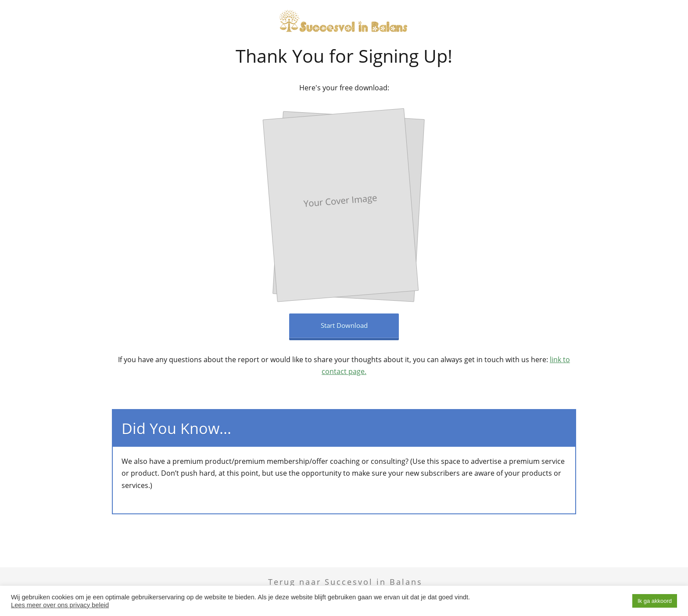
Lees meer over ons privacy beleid (60, 605)
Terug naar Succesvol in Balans (345, 582)
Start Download (344, 325)
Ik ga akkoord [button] (655, 601)
